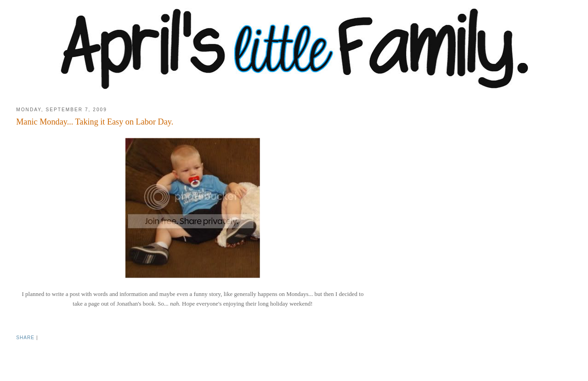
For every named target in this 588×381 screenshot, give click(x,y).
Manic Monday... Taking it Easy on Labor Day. (95, 122)
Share (25, 338)
